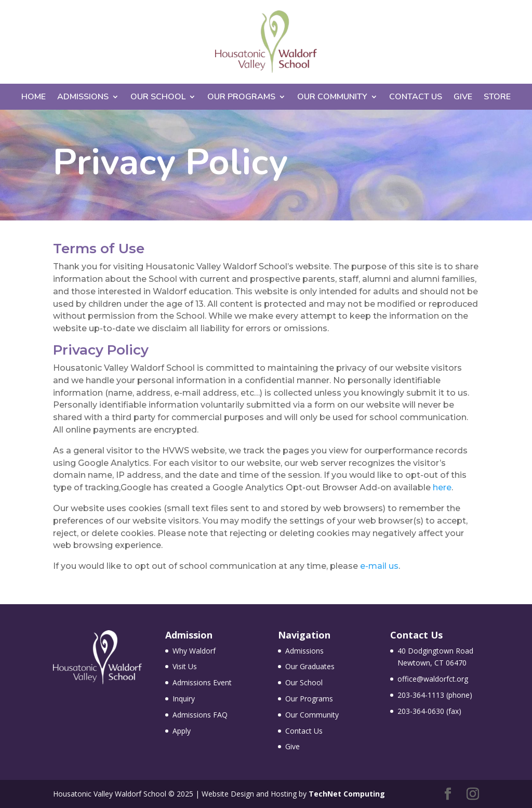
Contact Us (416, 98)
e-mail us (379, 566)
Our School (158, 98)
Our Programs (241, 98)
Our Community (332, 98)
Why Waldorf (194, 651)
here (442, 487)
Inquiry (184, 699)
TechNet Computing (347, 794)
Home (34, 98)
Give (463, 98)
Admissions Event (202, 682)
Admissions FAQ (200, 715)
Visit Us (185, 666)
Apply (182, 731)
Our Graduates (310, 666)
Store (497, 98)
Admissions (83, 98)
